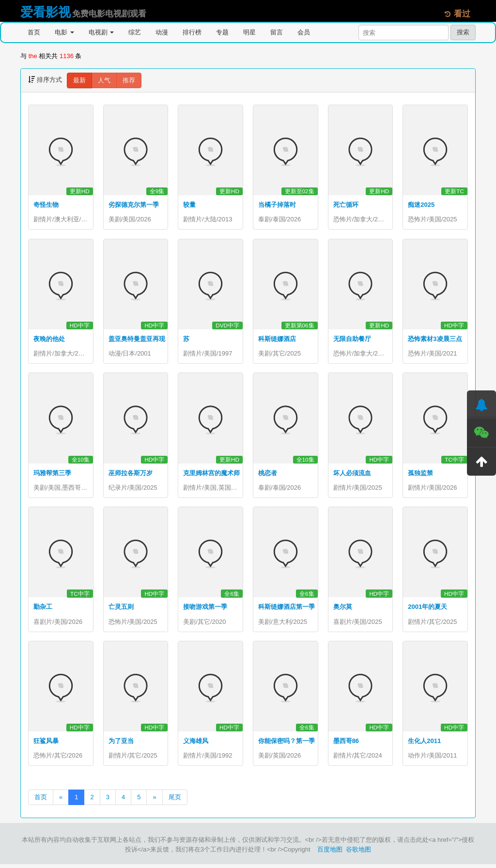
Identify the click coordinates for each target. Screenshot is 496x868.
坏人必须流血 (352, 474)
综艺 (135, 32)
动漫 (162, 32)
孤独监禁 (420, 474)
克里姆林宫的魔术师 (211, 474)
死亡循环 (346, 205)
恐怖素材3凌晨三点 (435, 340)
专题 (222, 32)
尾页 (175, 801)
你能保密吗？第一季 (287, 744)
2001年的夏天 (427, 610)
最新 (79, 80)
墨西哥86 (346, 744)
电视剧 (101, 32)
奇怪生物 (46, 205)
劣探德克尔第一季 (134, 205)
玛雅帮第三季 (52, 474)
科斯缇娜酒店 (277, 340)
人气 (104, 80)
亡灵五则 (121, 610)
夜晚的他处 (49, 340)
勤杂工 (43, 610)
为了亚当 (121, 744)
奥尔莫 (343, 610)
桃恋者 (268, 474)
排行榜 (192, 32)
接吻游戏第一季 (205, 610)
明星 (249, 32)
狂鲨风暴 (46, 744)
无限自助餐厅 (352, 340)
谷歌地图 (358, 853)
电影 (64, 32)
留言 (277, 32)
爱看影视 (46, 12)
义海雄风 (196, 744)
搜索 (463, 32)
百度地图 (330, 853)
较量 (189, 205)
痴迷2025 (421, 205)
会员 (304, 32)
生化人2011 (424, 744)
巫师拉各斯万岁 (131, 474)
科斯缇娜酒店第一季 (287, 610)
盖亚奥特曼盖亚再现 (137, 340)
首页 (34, 32)
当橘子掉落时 (277, 205)
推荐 (129, 80)
